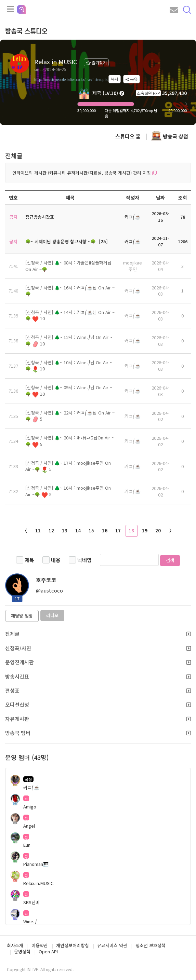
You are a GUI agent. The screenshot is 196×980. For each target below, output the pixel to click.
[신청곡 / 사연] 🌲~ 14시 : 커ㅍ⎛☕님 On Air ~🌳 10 (70, 315)
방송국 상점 (170, 136)
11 (38, 530)
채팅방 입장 (22, 616)
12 (51, 530)
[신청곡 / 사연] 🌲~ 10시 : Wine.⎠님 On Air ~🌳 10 (69, 366)
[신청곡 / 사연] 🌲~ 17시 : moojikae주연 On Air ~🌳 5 (68, 466)
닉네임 (84, 560)
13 (65, 530)
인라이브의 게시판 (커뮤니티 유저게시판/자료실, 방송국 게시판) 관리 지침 (84, 173)
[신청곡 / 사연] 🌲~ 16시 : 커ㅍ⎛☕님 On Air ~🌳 (70, 291)
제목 (29, 560)
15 (91, 530)
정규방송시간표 (40, 217)
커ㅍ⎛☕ (133, 291)
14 (78, 530)
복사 (115, 79)
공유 (132, 79)
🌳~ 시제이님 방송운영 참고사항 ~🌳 (61, 241)
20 (158, 530)
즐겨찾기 (96, 62)
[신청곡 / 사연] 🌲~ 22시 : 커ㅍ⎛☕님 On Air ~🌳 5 (70, 416)
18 (131, 530)
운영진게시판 (98, 662)
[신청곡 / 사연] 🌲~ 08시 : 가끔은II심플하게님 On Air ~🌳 (68, 266)
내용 (56, 560)
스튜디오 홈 (128, 136)
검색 (170, 560)
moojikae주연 (133, 266)
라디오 (52, 615)
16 (105, 530)
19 (145, 530)
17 (118, 530)
